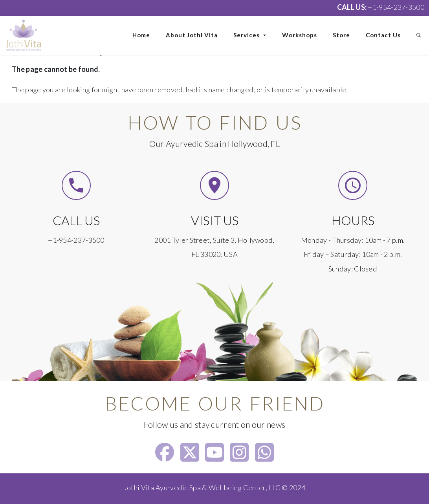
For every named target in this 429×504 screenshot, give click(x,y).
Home (141, 35)
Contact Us (383, 35)
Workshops (300, 35)
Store (341, 35)
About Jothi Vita (192, 35)
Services (250, 35)
